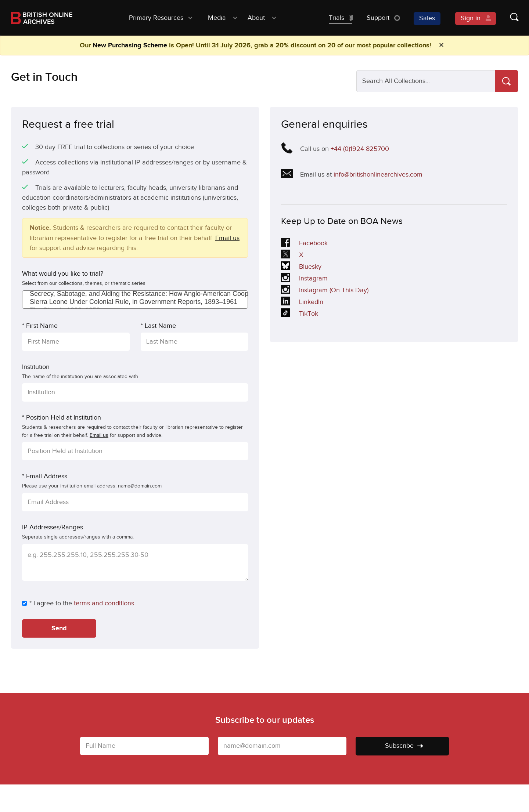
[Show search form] (507, 18)
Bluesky (301, 267)
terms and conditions (104, 603)
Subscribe (404, 746)
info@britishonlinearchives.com (378, 175)
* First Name (40, 326)
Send (59, 628)
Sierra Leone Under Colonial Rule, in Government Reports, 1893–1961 (135, 302)
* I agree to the (47, 603)
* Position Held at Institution (62, 418)
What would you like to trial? (63, 274)
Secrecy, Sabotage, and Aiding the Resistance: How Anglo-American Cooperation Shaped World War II (135, 294)
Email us (227, 238)
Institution (36, 367)
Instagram (304, 279)
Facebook (304, 244)
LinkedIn (302, 302)
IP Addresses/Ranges (53, 527)
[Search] (506, 81)
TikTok (301, 314)
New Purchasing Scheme (130, 46)
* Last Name (158, 326)
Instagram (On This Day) (325, 291)
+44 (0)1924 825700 (360, 149)
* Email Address (45, 476)
